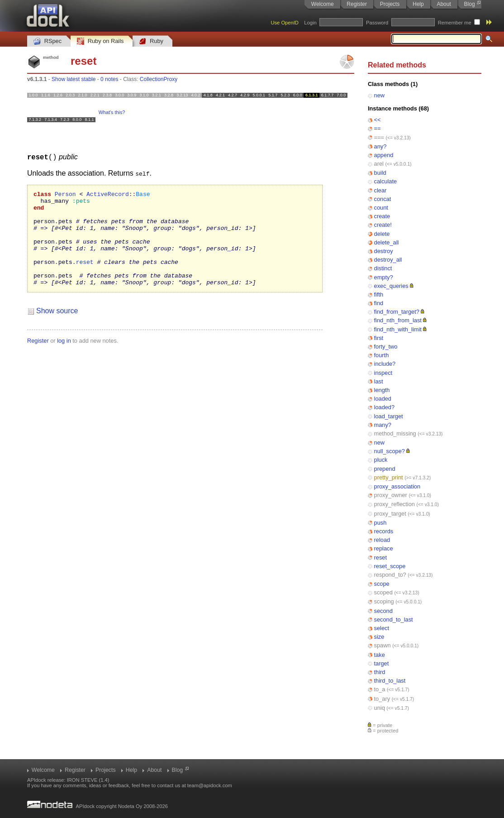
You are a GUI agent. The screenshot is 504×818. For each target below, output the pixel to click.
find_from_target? (397, 312)
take (380, 655)
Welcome (323, 4)
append (384, 155)
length (382, 390)
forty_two (386, 347)
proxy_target (390, 514)
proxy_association (397, 486)
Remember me (455, 23)
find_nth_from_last (398, 320)
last (379, 381)
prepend (385, 469)
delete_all (387, 242)
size (379, 637)
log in (64, 359)
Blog (470, 4)
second (383, 611)
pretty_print (389, 477)
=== (379, 137)
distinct (383, 268)
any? (380, 146)
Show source (57, 329)
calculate (386, 181)
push (380, 523)
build (380, 173)
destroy (384, 251)
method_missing (395, 433)
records (384, 531)
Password (377, 23)
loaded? (385, 407)
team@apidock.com (210, 785)
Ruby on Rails (100, 41)
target (382, 663)
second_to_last (394, 619)
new (379, 95)
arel (379, 164)
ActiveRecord (108, 195)
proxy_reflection (395, 504)
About (444, 4)
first (379, 338)
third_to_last (390, 681)
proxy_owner (391, 495)
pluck (381, 460)
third (380, 672)
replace (384, 548)
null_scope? (390, 451)
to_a (380, 689)
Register (357, 4)
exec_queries (391, 286)
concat (383, 199)
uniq (380, 708)
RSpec (48, 41)
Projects (390, 4)
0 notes (109, 79)
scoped (383, 592)
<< (378, 120)
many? (383, 425)
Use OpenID (285, 23)
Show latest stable (74, 79)
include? (385, 364)
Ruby (151, 41)
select (382, 628)
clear (380, 190)
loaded (383, 399)
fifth (379, 294)
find (379, 303)
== (378, 128)
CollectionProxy (159, 79)
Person (65, 195)
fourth (382, 355)
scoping (384, 601)
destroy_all (388, 260)
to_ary (382, 699)
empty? (384, 277)
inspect (383, 373)
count (381, 208)
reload (382, 540)
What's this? (112, 112)
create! (383, 225)
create (382, 216)
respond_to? (390, 575)
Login (310, 23)
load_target (389, 416)
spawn (383, 645)
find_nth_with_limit (398, 329)
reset (380, 557)
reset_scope (390, 566)
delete (382, 234)
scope (382, 584)
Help (418, 4)
